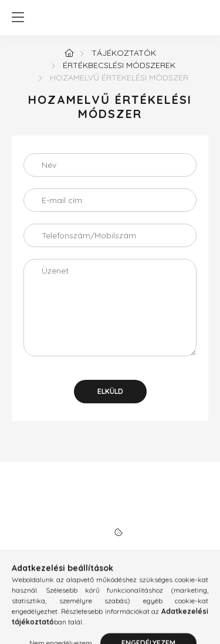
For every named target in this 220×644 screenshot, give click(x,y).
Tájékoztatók (124, 53)
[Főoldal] (69, 53)
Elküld (110, 391)
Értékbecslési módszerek (119, 65)
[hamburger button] (18, 18)
